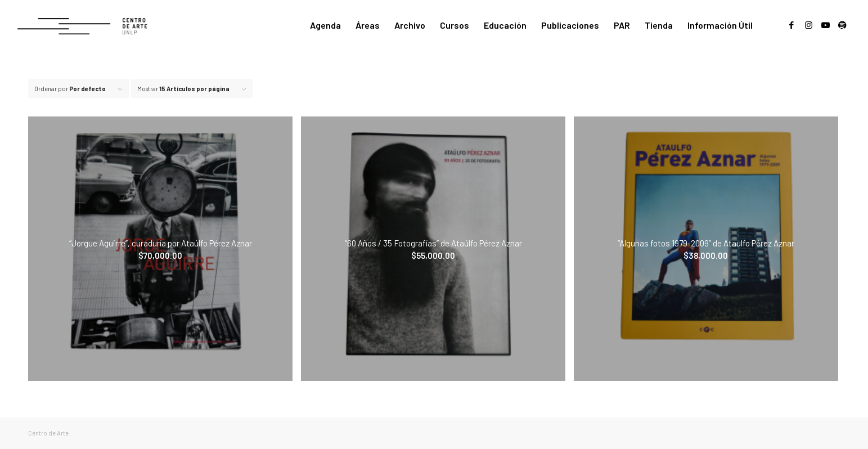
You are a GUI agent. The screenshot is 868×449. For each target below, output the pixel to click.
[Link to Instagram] (808, 25)
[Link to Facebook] (791, 25)
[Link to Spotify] (842, 25)
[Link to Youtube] (825, 25)
